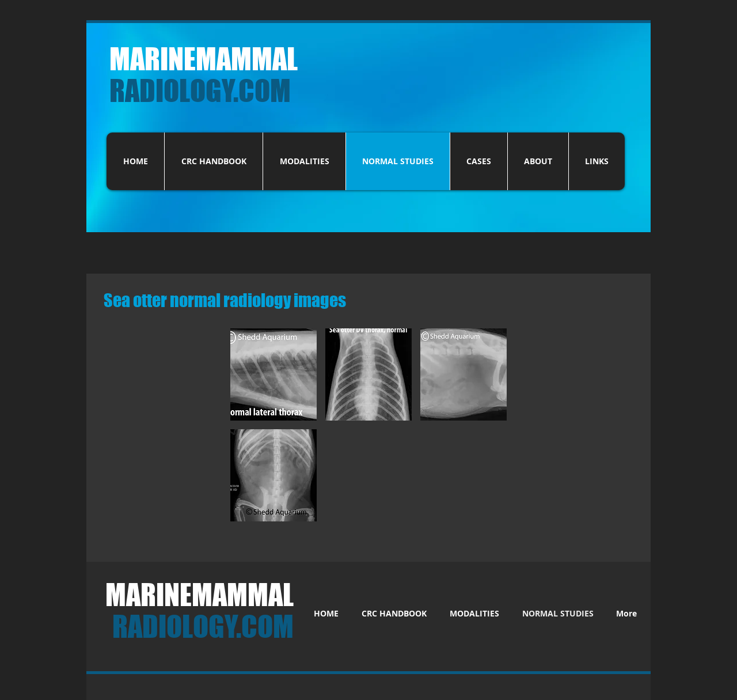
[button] (273, 374)
